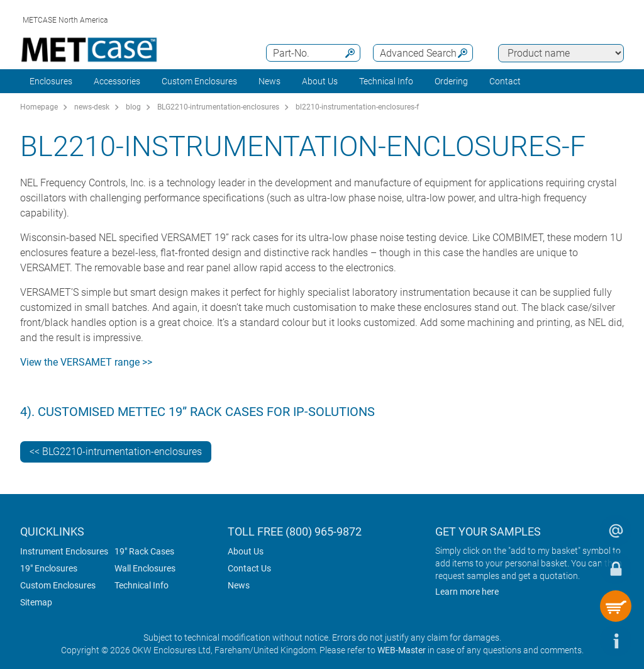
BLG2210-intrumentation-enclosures (218, 107)
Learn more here (467, 592)
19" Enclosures (49, 568)
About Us (246, 551)
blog (133, 107)
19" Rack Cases (144, 551)
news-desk (92, 107)
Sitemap (36, 602)
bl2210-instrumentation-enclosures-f (357, 107)
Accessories (117, 81)
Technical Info (142, 585)
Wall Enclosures (145, 568)
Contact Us (249, 568)
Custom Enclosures (199, 81)
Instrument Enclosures (64, 551)
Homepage (39, 107)
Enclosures (51, 81)
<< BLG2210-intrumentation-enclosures (116, 452)
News (269, 81)
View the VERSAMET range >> (86, 362)
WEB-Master (402, 650)
